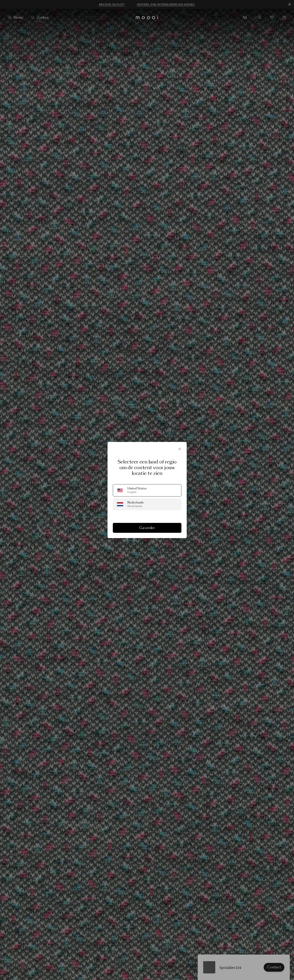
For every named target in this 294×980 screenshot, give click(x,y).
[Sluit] (180, 449)
